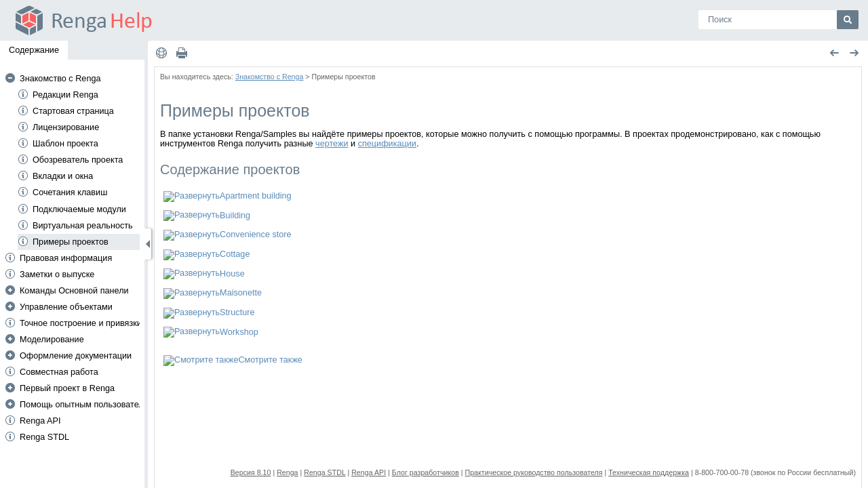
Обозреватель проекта (78, 160)
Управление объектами (66, 307)
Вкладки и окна (63, 176)
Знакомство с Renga (60, 79)
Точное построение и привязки (81, 323)
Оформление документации (76, 356)
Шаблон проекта (65, 144)
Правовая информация (66, 258)
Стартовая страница (73, 111)
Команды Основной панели (74, 291)
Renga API (40, 421)
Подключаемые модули (79, 209)
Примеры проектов (71, 242)
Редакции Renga (65, 95)
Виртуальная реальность (83, 226)
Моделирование (52, 340)
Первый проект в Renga (67, 388)
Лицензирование (66, 127)
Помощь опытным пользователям (87, 405)
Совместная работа (59, 372)
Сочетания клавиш (70, 192)
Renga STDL (44, 437)
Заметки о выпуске (57, 274)
